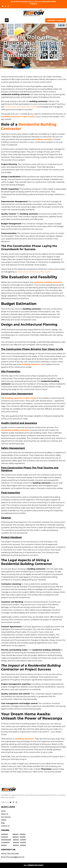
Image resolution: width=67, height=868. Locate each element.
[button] (7, 20)
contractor (21, 107)
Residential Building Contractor (29, 126)
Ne (28, 107)
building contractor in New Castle (18, 117)
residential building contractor (48, 282)
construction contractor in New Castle (34, 272)
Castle (34, 107)
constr (8, 107)
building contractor (44, 139)
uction (13, 107)
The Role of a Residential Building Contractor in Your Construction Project (33, 46)
